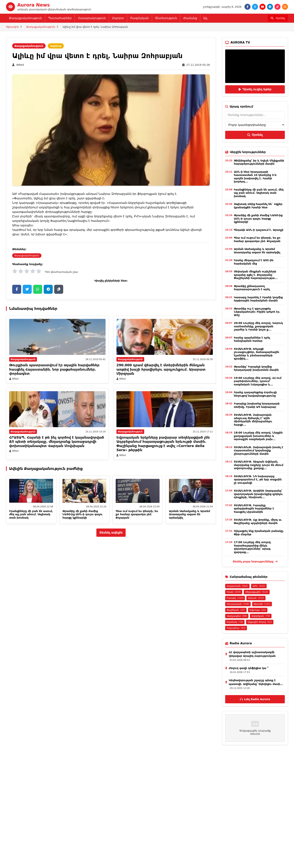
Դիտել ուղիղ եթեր (255, 89)
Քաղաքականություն (25, 18)
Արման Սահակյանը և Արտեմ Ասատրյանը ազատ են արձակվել (189, 514)
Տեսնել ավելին (111, 533)
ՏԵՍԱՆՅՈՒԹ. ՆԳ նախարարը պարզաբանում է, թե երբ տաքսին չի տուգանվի (258, 480)
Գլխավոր (12, 27)
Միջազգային (257, 592)
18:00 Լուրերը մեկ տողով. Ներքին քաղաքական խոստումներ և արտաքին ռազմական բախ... (258, 436)
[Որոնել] (278, 18)
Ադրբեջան (261, 616)
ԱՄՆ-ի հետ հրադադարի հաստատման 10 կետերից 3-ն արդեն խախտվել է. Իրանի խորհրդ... (255, 177)
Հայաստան (237, 586)
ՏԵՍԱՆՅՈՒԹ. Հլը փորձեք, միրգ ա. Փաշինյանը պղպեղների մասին (258, 521)
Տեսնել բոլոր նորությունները (255, 561)
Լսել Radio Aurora (255, 699)
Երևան (256, 598)
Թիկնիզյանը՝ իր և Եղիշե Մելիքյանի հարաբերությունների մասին (259, 162)
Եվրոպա (258, 610)
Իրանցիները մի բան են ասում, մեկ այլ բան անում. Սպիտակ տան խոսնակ (31, 514)
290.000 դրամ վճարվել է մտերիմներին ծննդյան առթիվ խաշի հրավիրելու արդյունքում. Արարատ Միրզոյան (161, 369)
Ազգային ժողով (260, 622)
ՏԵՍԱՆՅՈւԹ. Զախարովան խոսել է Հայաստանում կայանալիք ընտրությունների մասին (258, 450)
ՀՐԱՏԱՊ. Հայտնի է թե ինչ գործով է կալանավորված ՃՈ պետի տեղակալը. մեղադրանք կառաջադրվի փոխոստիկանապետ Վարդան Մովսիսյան (57, 442)
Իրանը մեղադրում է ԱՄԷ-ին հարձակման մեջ (254, 262)
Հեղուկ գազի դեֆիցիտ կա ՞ (249, 668)
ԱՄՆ (259, 586)
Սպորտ (118, 18)
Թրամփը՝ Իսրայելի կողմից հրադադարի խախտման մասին (256, 368)
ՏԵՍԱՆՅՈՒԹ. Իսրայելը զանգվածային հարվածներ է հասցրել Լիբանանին (254, 509)
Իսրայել (235, 598)
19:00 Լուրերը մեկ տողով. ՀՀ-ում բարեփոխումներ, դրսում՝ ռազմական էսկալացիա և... (258, 381)
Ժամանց (190, 18)
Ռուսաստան (238, 604)
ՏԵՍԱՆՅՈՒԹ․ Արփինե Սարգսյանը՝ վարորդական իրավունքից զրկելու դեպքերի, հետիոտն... (258, 494)
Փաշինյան (236, 610)
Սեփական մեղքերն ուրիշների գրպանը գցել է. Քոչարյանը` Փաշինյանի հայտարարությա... (256, 275)
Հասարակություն (92, 18)
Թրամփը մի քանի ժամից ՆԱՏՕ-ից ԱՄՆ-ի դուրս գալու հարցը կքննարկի (82, 514)
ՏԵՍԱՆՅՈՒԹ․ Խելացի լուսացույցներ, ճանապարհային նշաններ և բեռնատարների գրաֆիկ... (256, 354)
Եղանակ (235, 622)
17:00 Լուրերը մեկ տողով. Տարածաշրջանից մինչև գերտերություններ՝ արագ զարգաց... (253, 547)
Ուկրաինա (236, 628)
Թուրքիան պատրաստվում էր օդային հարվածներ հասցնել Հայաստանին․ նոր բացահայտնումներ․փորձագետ (54, 369)
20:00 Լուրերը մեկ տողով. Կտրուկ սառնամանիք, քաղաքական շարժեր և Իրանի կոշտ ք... (258, 326)
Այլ (205, 18)
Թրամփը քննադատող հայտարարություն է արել (252, 288)
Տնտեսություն (166, 18)
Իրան (234, 592)
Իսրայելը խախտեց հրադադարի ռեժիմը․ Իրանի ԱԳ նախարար (257, 405)
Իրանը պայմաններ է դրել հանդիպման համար (252, 339)
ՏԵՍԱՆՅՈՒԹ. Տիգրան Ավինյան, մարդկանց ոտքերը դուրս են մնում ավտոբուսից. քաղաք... (258, 465)
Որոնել (255, 135)
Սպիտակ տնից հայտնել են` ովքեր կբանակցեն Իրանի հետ (258, 206)
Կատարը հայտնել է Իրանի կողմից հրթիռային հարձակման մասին (258, 299)
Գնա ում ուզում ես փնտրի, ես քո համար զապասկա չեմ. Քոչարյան (137, 514)
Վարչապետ (237, 616)
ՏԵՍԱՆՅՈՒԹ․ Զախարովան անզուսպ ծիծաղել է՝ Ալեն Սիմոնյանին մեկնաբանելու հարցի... (253, 420)
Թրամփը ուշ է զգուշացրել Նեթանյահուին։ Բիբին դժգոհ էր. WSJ (257, 312)
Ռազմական (139, 18)
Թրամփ (262, 604)
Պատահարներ (60, 18)
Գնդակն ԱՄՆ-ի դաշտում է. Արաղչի (259, 230)
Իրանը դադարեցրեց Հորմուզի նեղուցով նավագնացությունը (255, 394)
